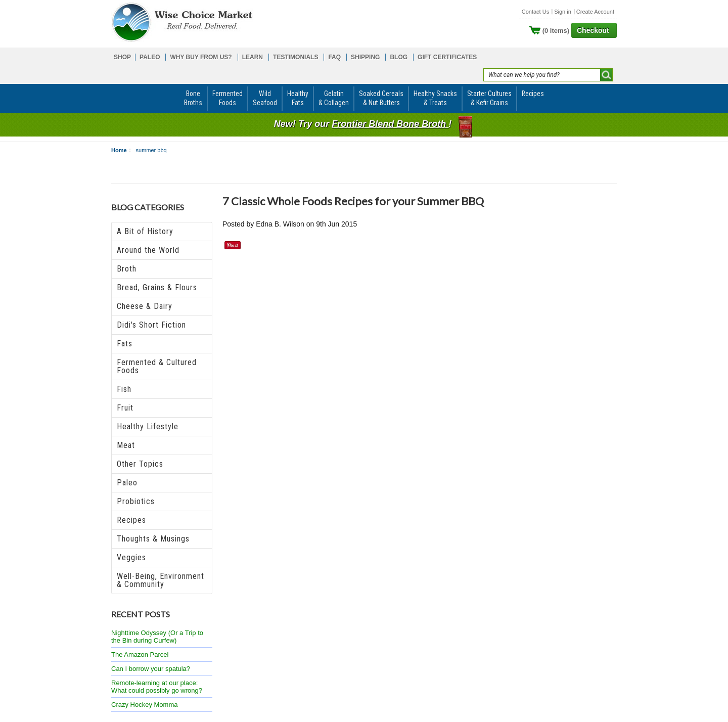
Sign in (563, 12)
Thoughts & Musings (153, 539)
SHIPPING (365, 57)
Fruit (125, 408)
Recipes (131, 520)
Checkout (593, 30)
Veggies (131, 557)
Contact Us (535, 12)
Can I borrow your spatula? (151, 669)
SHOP (122, 57)
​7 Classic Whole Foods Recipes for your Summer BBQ (353, 201)
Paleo (127, 483)
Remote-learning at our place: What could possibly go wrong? (157, 687)
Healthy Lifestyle (148, 426)
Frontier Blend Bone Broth (390, 124)
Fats (125, 344)
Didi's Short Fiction (151, 325)
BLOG (399, 57)
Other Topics (140, 464)
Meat (126, 445)
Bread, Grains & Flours (157, 287)
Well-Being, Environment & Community (161, 580)
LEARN (253, 57)
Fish (124, 389)
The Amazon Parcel (140, 655)
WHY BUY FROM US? (201, 57)
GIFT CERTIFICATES (447, 57)
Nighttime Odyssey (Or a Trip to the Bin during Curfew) (157, 637)
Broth (127, 269)
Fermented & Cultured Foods (157, 366)
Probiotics (136, 501)
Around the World (148, 250)
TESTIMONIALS (295, 57)
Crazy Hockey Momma (144, 705)
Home (119, 150)
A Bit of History (145, 231)
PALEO (150, 57)
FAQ (334, 57)
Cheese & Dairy (145, 306)
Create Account (595, 12)
